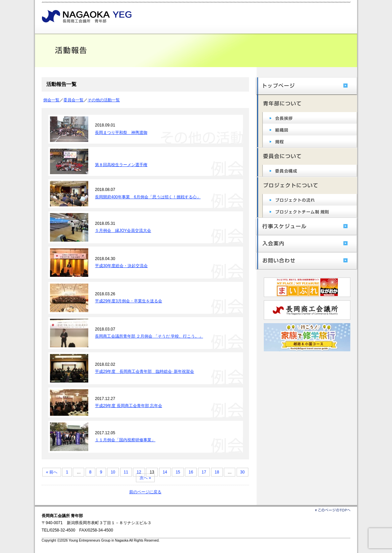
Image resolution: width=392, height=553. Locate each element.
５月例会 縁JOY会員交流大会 (123, 231)
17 (204, 472)
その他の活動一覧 (104, 100)
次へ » (145, 478)
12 (139, 472)
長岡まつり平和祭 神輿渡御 (121, 133)
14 (165, 472)
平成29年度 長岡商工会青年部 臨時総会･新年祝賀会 (144, 371)
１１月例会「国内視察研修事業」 (125, 440)
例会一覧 (51, 100)
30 (242, 472)
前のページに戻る (145, 492)
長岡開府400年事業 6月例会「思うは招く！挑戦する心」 (148, 197)
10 (113, 472)
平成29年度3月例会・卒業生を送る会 (129, 301)
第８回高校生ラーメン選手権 (121, 165)
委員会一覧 (73, 100)
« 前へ (52, 472)
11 (126, 472)
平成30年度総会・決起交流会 (121, 266)
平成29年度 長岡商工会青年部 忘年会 (129, 406)
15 (178, 472)
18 (217, 472)
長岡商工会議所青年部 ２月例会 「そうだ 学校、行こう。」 (149, 336)
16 (191, 472)
